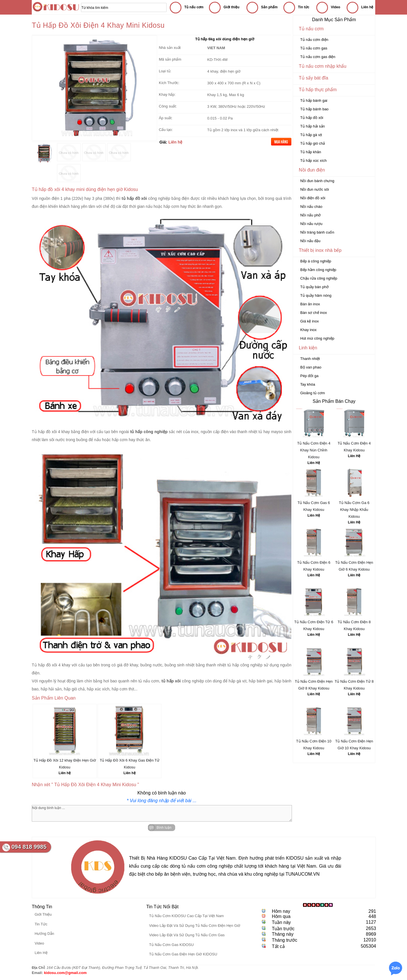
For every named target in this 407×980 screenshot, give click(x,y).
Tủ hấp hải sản (313, 126)
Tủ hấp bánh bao (314, 109)
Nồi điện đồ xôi (313, 198)
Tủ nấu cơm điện (314, 40)
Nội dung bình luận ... (162, 813)
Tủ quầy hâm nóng (316, 295)
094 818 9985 (29, 847)
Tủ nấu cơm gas (314, 48)
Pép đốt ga (309, 376)
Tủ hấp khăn (311, 152)
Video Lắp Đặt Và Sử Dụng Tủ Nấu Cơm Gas (187, 935)
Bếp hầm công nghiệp (318, 270)
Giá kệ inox (310, 321)
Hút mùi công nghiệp (317, 338)
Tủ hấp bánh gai (314, 100)
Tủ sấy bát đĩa (314, 78)
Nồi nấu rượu (311, 224)
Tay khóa (308, 384)
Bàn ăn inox (310, 304)
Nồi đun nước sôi (315, 189)
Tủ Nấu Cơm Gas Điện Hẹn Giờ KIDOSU (183, 954)
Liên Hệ (314, 463)
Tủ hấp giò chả (313, 143)
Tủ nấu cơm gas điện (318, 57)
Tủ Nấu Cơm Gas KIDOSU (171, 945)
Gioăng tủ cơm (313, 393)
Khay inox (308, 330)
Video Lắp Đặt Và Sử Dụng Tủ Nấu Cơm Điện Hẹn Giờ (195, 926)
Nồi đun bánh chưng (317, 181)
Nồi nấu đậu (310, 241)
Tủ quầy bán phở (314, 287)
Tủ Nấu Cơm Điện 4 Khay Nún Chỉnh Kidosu (314, 450)
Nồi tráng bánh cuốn (317, 232)
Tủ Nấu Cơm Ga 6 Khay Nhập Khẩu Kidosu (354, 510)
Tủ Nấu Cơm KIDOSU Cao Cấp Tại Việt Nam (186, 916)
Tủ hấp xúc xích (313, 161)
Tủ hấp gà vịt (311, 135)
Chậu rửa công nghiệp (319, 278)
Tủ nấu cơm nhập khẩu (323, 66)
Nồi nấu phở (310, 215)
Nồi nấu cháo (311, 207)
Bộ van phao (311, 367)
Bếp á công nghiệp (316, 261)
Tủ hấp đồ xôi (312, 118)
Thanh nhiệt (310, 359)
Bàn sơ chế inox (314, 313)
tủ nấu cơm (149, 681)
